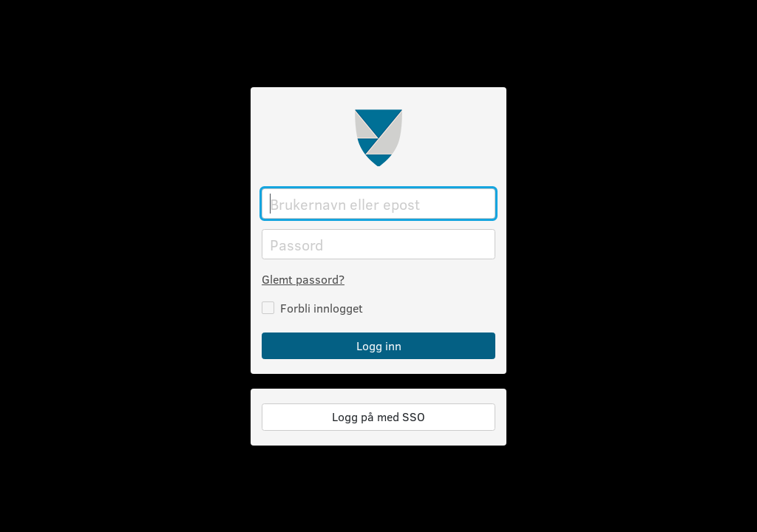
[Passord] (378, 244)
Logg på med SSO (378, 416)
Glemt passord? (303, 279)
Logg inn (379, 345)
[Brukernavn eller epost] (378, 204)
